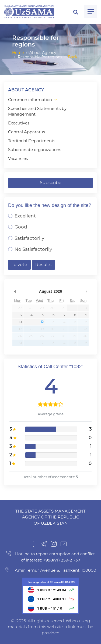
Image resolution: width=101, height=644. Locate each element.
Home (18, 53)
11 (32, 322)
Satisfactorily (29, 238)
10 (20, 322)
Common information (30, 100)
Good (21, 227)
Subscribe (51, 183)
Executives (19, 123)
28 (31, 308)
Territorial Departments (32, 141)
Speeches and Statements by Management (37, 111)
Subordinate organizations (35, 150)
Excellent (25, 216)
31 (64, 308)
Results (43, 265)
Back (73, 57)
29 (42, 308)
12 (42, 322)
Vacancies (18, 158)
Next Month (86, 291)
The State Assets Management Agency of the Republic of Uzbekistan (50, 517)
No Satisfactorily (33, 249)
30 (52, 308)
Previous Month (15, 291)
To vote (19, 265)
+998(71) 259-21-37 (61, 560)
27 (20, 308)
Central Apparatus (27, 132)
